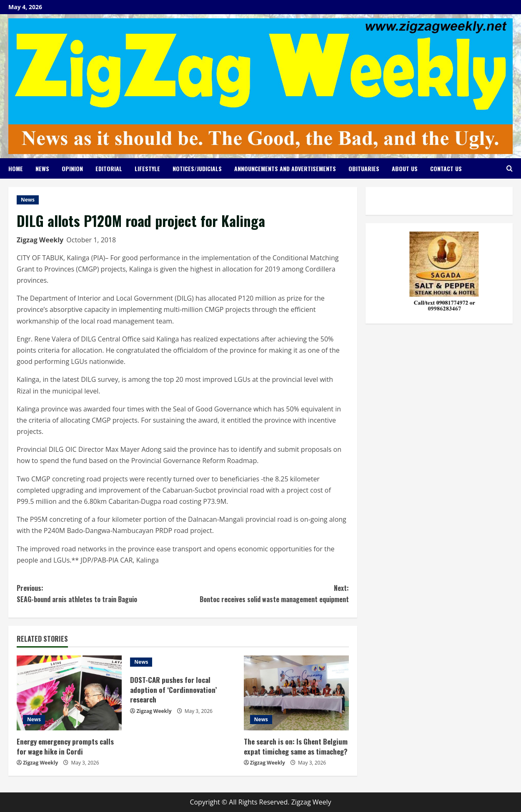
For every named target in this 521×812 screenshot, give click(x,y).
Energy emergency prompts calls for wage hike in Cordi (65, 746)
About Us (405, 168)
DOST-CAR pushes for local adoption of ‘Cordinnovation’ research (173, 690)
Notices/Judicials (197, 168)
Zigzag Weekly (40, 240)
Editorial (109, 168)
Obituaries (364, 168)
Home (16, 168)
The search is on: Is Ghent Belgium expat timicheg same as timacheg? (296, 746)
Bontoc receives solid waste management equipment (266, 593)
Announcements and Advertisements (285, 168)
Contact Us (446, 168)
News (42, 168)
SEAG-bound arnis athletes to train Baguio (100, 593)
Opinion (72, 168)
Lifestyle (147, 168)
